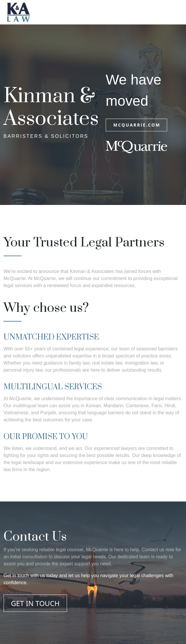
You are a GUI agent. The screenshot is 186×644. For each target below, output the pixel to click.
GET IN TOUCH (35, 603)
